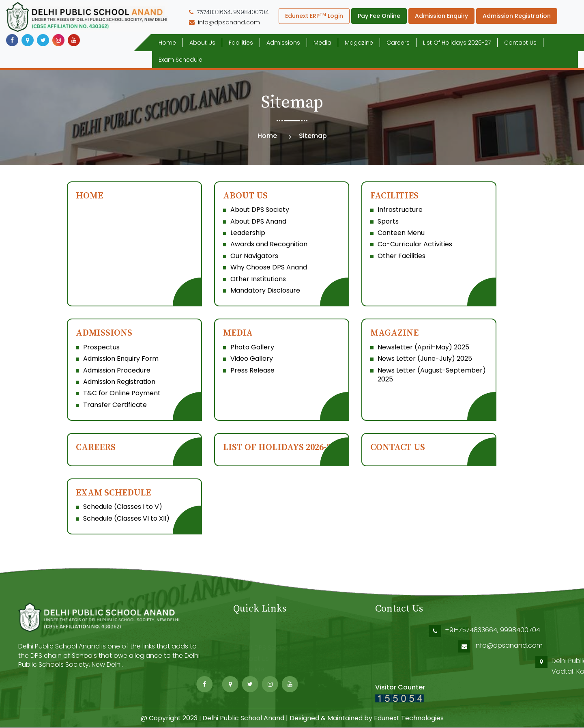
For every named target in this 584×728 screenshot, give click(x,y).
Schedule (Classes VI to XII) (126, 518)
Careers (398, 43)
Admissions (283, 43)
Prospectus (101, 347)
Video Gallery (252, 359)
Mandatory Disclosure (265, 290)
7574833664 (214, 12)
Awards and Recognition (269, 244)
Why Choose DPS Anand (269, 267)
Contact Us (520, 43)
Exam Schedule (180, 60)
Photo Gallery (252, 347)
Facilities (241, 43)
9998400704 (251, 12)
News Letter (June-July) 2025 (425, 359)
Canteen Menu (401, 233)
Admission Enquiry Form (121, 359)
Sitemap (246, 680)
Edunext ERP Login (314, 16)
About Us (202, 43)
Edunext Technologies (409, 718)
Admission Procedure (117, 370)
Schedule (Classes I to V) (123, 507)
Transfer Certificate (115, 405)
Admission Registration (517, 16)
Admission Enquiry (441, 16)
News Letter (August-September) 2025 (432, 375)
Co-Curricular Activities (415, 244)
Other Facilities (401, 256)
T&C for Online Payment (122, 393)
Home (167, 43)
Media (322, 43)
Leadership (248, 233)
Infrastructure (400, 210)
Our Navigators (254, 256)
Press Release (252, 370)
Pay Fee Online (379, 16)
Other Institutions (258, 279)
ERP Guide (249, 669)
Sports (388, 221)
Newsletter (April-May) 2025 (423, 347)
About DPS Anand (258, 221)
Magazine (359, 43)
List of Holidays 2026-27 (457, 43)
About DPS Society (260, 210)
